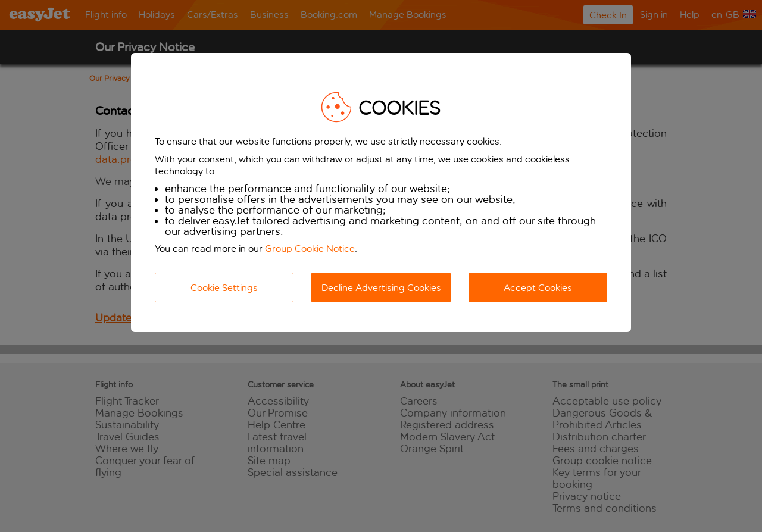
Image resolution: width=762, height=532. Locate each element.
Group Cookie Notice (310, 248)
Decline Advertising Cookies (381, 288)
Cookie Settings (224, 288)
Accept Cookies (538, 288)
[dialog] (381, 193)
